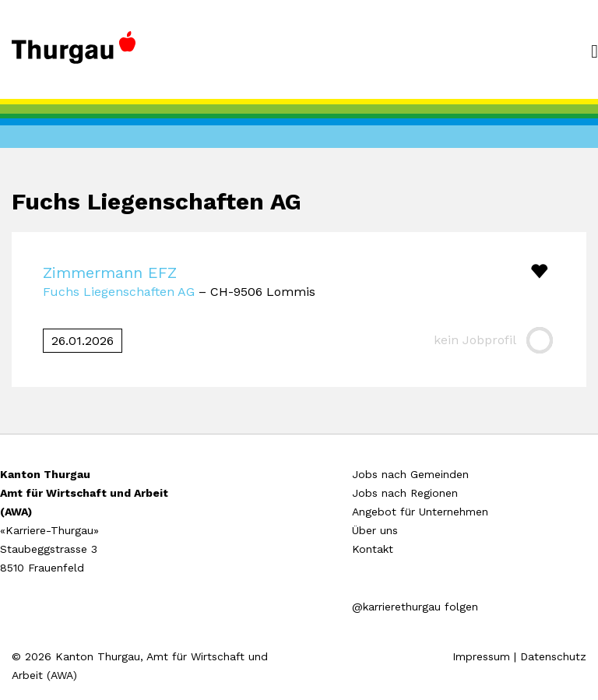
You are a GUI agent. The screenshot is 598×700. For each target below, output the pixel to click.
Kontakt (373, 549)
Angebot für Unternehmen (420, 512)
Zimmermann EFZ (110, 273)
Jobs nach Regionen (405, 493)
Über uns (375, 530)
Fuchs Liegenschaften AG (119, 292)
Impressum (481, 656)
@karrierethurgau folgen (415, 607)
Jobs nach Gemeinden (410, 474)
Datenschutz (553, 656)
